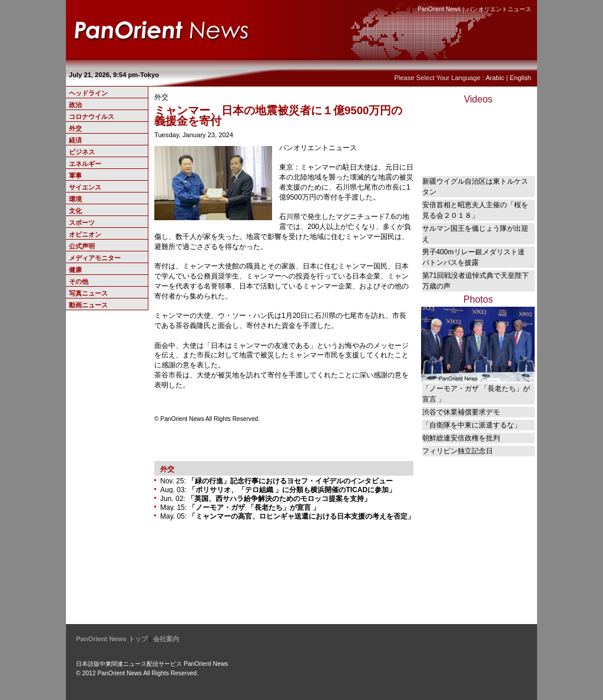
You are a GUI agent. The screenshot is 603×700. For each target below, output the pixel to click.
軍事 (75, 175)
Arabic (495, 78)
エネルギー (85, 164)
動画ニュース (88, 305)
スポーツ (82, 223)
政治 (75, 105)
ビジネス (82, 152)
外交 (75, 128)
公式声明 (82, 246)
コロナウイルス (92, 117)
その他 (79, 281)
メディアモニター (95, 258)
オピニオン (85, 234)
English (520, 78)
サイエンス (85, 187)
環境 (75, 199)
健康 (75, 270)
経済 (75, 140)
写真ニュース (88, 293)
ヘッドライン (88, 93)
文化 (75, 211)
